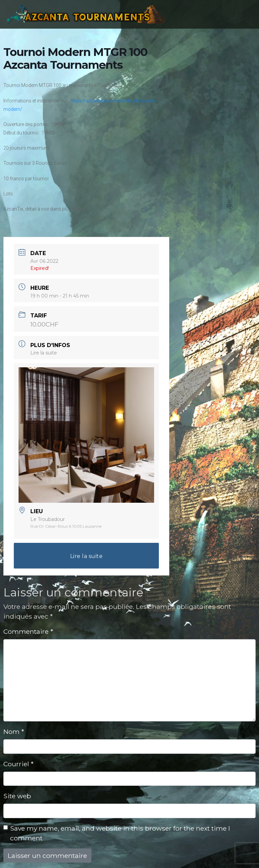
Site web (17, 796)
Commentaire (28, 631)
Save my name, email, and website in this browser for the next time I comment (120, 833)
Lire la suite (44, 353)
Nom (14, 732)
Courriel (18, 764)
